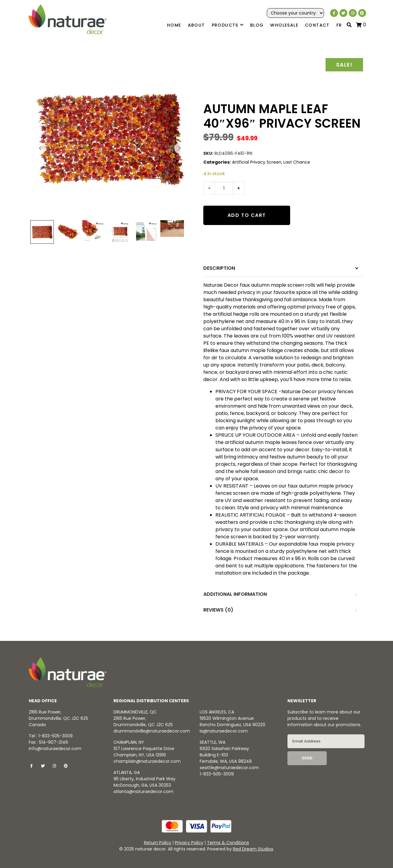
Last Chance (297, 162)
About (196, 25)
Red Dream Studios (253, 849)
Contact (317, 25)
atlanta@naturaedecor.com (143, 791)
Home (174, 25)
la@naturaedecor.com (224, 731)
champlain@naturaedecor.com (147, 761)
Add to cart (247, 215)
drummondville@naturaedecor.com (152, 731)
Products (228, 25)
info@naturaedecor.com (55, 749)
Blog (257, 25)
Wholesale (284, 25)
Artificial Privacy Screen (257, 162)
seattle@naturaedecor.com (229, 768)
